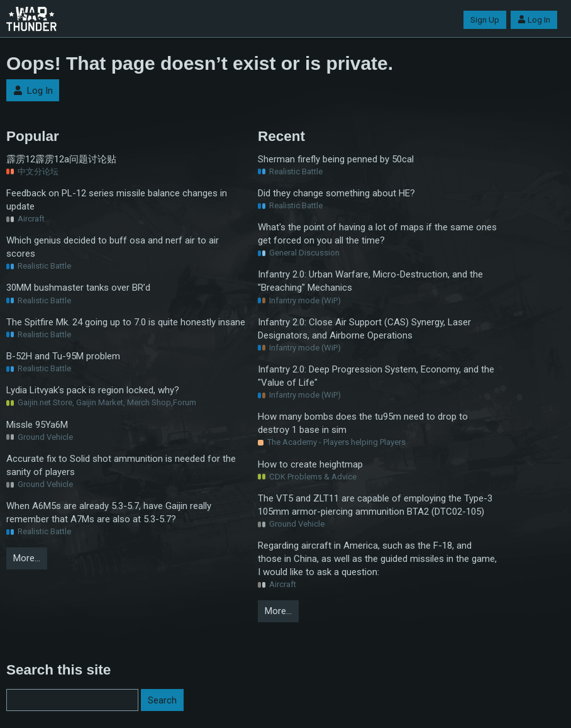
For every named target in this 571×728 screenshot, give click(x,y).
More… (27, 558)
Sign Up (485, 20)
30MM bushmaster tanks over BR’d (78, 288)
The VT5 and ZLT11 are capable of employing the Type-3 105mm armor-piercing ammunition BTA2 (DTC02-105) (375, 505)
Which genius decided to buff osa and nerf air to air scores (113, 247)
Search (162, 700)
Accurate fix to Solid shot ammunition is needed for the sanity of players (121, 465)
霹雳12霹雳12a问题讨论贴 (61, 159)
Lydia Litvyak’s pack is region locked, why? (93, 390)
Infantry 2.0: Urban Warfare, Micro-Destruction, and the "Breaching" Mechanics (370, 281)
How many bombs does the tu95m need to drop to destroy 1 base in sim (363, 423)
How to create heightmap (310, 464)
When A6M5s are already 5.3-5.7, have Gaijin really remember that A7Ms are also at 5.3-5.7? (109, 512)
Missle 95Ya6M (37, 425)
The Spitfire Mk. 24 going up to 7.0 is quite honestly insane (126, 322)
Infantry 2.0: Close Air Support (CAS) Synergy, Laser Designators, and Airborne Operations (364, 329)
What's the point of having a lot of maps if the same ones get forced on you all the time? (377, 234)
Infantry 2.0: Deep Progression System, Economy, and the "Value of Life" (376, 376)
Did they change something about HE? (336, 193)
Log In (534, 20)
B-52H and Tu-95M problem (63, 356)
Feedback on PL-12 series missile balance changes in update (117, 200)
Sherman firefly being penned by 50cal (336, 159)
